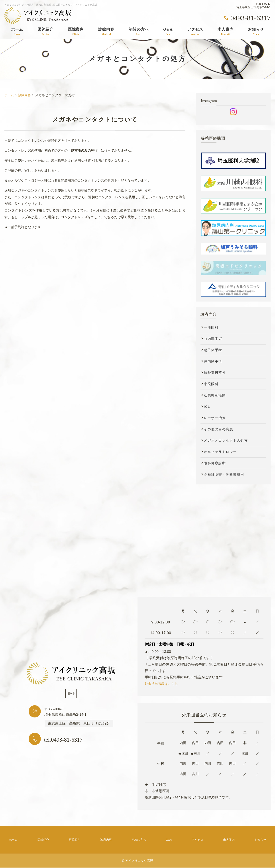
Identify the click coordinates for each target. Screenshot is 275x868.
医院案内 (76, 31)
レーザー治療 (215, 418)
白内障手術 (213, 339)
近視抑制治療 (215, 395)
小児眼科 (211, 384)
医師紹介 (45, 31)
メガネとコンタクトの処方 (226, 440)
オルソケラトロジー (220, 452)
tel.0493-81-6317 (70, 739)
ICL (207, 407)
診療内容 (106, 31)
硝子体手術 (213, 350)
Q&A (168, 31)
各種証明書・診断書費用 (224, 474)
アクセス (195, 31)
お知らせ (256, 31)
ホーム (17, 31)
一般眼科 (211, 327)
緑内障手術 (213, 361)
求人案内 (226, 31)
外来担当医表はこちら (162, 684)
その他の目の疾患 (218, 429)
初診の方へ (139, 31)
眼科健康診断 (215, 463)
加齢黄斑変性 (215, 373)
